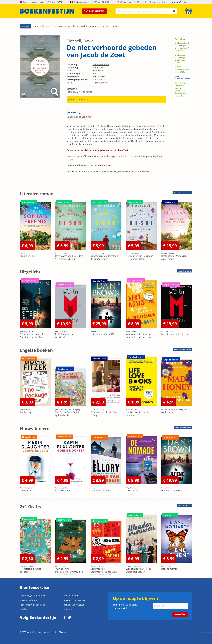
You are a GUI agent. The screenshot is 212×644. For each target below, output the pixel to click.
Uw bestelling (71, 596)
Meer (182, 193)
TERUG (25, 26)
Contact (68, 609)
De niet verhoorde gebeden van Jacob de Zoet (96, 26)
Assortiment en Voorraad (32, 605)
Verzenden (180, 614)
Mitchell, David (80, 41)
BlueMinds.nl (61, 632)
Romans (46, 26)
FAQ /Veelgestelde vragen (33, 596)
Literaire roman (62, 26)
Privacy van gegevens (75, 605)
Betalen (24, 609)
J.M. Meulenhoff (101, 64)
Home (36, 26)
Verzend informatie (30, 600)
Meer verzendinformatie (182, 77)
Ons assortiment (95, 11)
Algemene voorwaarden (76, 600)
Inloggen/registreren (181, 2)
